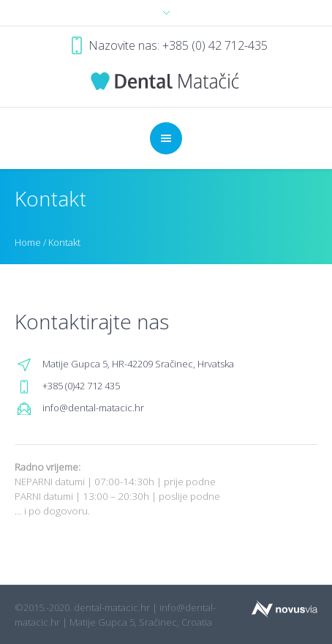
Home (28, 242)
